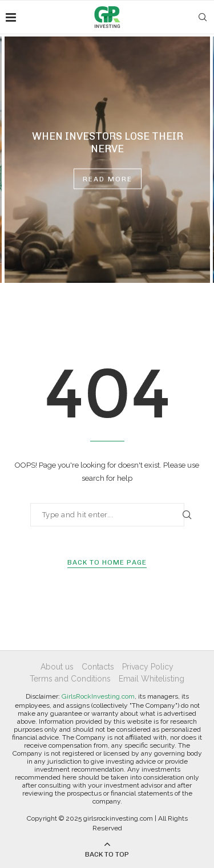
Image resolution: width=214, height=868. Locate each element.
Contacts (98, 667)
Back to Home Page (107, 562)
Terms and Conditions (70, 679)
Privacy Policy (148, 667)
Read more (108, 179)
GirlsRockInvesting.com (98, 696)
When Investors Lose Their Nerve (108, 143)
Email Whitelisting (152, 679)
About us (57, 667)
